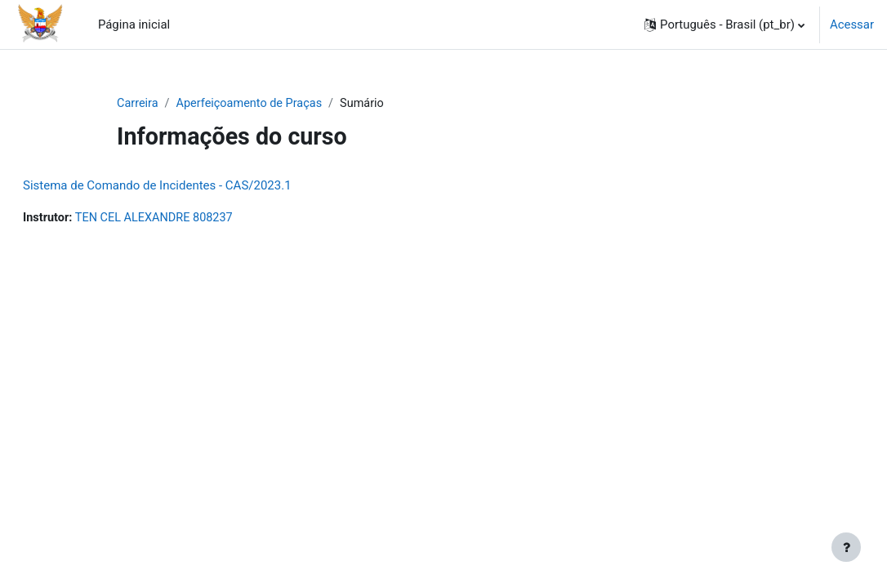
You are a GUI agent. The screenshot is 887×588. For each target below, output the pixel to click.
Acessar (852, 24)
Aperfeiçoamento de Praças (253, 104)
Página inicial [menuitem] (134, 24)
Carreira (138, 104)
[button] (724, 24)
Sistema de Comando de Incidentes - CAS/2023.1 (196, 186)
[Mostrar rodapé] (846, 547)
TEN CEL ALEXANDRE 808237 (197, 219)
